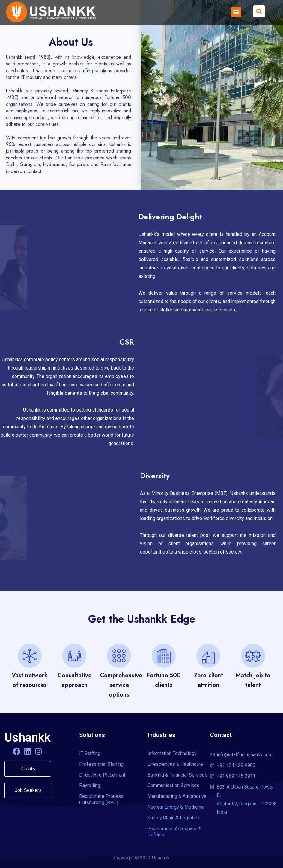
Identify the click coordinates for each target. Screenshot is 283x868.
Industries (161, 735)
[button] (236, 12)
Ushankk (28, 737)
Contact (221, 735)
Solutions (92, 735)
